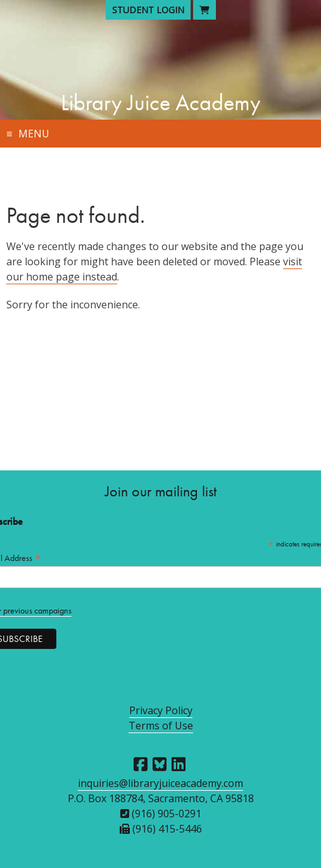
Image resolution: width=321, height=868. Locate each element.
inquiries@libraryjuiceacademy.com (160, 783)
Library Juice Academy (161, 103)
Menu (34, 134)
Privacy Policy (161, 710)
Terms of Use (161, 726)
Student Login (148, 10)
